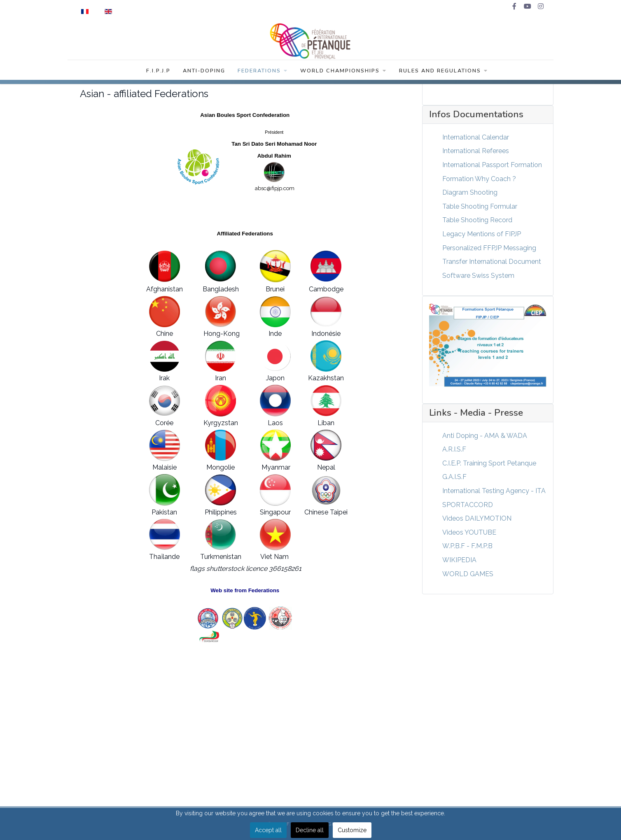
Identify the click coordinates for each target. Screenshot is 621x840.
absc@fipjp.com (275, 188)
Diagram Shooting (470, 192)
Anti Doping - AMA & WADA (485, 436)
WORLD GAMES (468, 574)
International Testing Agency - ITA (494, 491)
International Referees (476, 151)
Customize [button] (352, 830)
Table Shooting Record (477, 220)
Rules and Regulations (444, 71)
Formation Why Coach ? (479, 179)
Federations (263, 71)
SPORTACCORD (468, 505)
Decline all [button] (310, 830)
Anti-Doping (204, 71)
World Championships (343, 71)
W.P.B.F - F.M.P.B (467, 546)
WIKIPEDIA (459, 560)
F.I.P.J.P (158, 71)
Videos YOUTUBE (469, 532)
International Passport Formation (492, 165)
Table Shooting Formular (480, 206)
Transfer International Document (492, 262)
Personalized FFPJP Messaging (489, 248)
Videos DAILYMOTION (477, 518)
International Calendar (476, 137)
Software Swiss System (478, 276)
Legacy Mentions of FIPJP (482, 234)
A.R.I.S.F (454, 449)
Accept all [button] (268, 830)
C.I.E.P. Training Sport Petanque (489, 463)
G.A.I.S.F (454, 477)
